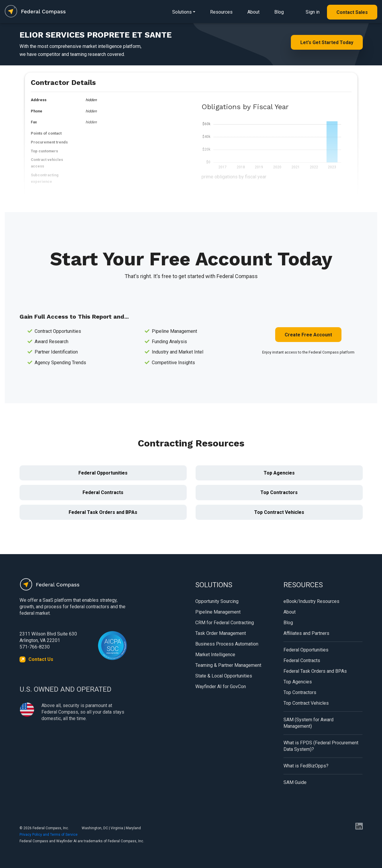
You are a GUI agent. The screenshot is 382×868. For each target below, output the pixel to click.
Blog (279, 12)
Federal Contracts (103, 492)
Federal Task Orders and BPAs (103, 512)
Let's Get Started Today (327, 42)
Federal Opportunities (103, 473)
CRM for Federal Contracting (225, 623)
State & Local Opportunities (224, 676)
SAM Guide (295, 782)
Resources (221, 12)
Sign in (313, 12)
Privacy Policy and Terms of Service (49, 835)
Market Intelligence (215, 655)
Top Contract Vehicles (279, 512)
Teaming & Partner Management (228, 665)
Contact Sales (352, 12)
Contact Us (41, 659)
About (253, 12)
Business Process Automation (227, 644)
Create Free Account (308, 335)
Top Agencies (279, 473)
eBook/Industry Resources (311, 601)
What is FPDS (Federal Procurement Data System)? (321, 746)
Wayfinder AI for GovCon (221, 687)
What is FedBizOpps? (306, 766)
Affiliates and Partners (306, 633)
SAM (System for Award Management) (308, 723)
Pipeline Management (218, 612)
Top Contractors (279, 492)
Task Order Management (221, 633)
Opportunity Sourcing (217, 601)
